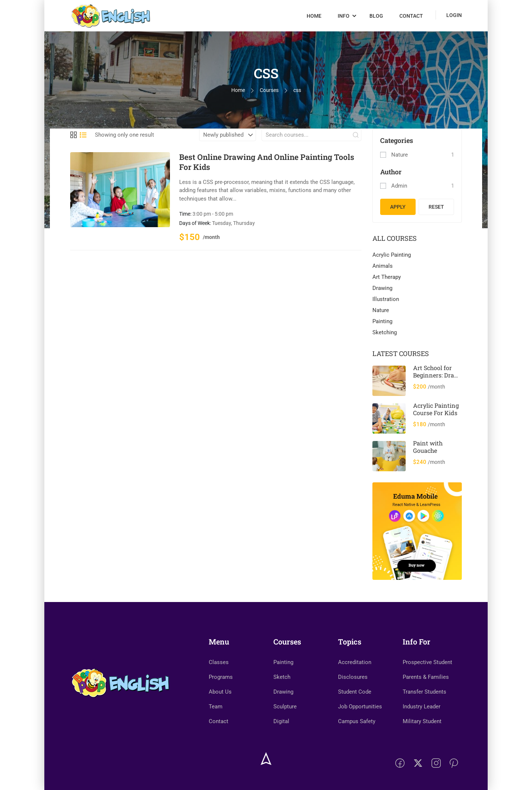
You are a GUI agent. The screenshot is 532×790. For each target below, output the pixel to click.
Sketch (282, 677)
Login (454, 15)
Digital (281, 721)
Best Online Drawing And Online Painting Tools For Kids (267, 162)
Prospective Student (427, 662)
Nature (400, 155)
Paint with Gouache (428, 447)
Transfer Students (424, 692)
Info (344, 16)
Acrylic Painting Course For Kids (436, 409)
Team (216, 707)
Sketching (385, 332)
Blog (376, 16)
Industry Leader (422, 707)
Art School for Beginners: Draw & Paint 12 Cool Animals (436, 379)
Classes (219, 662)
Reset (436, 207)
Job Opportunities (360, 707)
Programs (221, 677)
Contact (411, 16)
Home (314, 16)
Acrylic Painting (392, 255)
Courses (269, 90)
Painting (382, 321)
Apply (398, 207)
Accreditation (355, 662)
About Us (220, 692)
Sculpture (285, 707)
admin (399, 186)
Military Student (422, 721)
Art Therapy (387, 277)
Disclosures (353, 677)
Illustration (386, 299)
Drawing (382, 288)
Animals (383, 266)
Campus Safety (357, 721)
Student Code (355, 692)
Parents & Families (426, 677)
